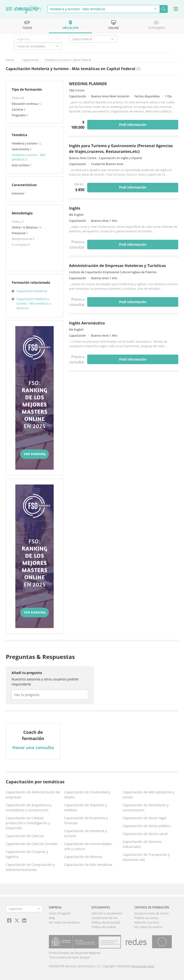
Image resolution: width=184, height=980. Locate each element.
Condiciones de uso (105, 918)
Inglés (75, 208)
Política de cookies (104, 927)
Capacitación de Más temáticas (88, 865)
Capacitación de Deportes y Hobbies (86, 807)
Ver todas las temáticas (64, 922)
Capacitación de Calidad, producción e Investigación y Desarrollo (28, 823)
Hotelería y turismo (25, 143)
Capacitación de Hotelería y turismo (86, 833)
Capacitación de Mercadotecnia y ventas (148, 795)
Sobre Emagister (60, 913)
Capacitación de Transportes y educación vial (146, 857)
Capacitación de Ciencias (25, 836)
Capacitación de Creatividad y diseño (87, 795)
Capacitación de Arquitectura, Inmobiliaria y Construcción (29, 807)
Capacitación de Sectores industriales (142, 844)
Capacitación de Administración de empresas (33, 795)
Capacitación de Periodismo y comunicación (146, 807)
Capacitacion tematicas (32, 291)
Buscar (164, 9)
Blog (52, 918)
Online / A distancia (25, 227)
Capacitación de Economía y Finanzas (86, 820)
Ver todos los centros (148, 927)
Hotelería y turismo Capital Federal (68, 60)
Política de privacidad (106, 922)
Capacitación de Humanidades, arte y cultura (88, 846)
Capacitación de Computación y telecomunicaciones (30, 867)
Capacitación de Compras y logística (27, 854)
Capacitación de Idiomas (83, 857)
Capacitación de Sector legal (144, 818)
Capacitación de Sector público (147, 826)
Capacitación (30, 60)
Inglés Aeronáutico (87, 323)
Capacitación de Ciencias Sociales (32, 844)
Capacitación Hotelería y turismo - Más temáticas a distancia (34, 303)
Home (10, 60)
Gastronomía (21, 149)
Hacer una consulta (33, 747)
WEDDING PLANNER (88, 84)
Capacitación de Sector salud (145, 834)
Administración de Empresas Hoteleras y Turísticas (117, 266)
